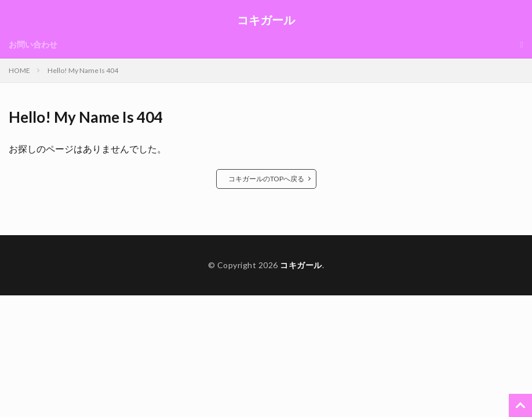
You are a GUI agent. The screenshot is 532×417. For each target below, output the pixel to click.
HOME (19, 70)
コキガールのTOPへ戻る (266, 179)
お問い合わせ (33, 44)
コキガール (266, 20)
